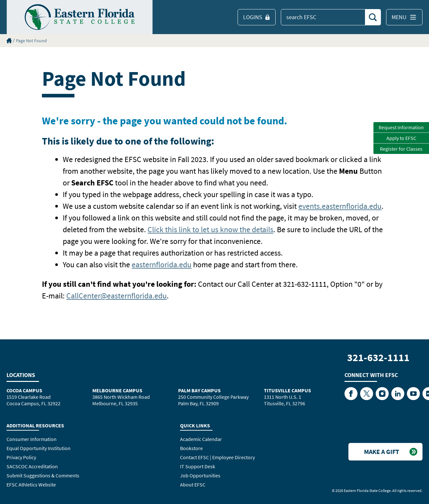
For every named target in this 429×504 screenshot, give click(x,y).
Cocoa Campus (24, 390)
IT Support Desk (198, 466)
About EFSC (193, 485)
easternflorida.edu (162, 265)
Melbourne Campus (117, 390)
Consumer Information (32, 439)
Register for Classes (401, 149)
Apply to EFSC (401, 138)
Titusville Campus (287, 390)
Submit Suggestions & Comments (43, 475)
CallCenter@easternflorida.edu (117, 296)
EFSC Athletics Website (31, 485)
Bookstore (191, 448)
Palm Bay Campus (199, 390)
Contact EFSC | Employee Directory (217, 457)
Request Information (401, 127)
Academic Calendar (201, 439)
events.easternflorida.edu (340, 206)
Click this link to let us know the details (210, 229)
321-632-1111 (378, 358)
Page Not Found (31, 41)
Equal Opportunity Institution (39, 448)
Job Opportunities (200, 475)
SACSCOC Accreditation (32, 466)
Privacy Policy (21, 457)
